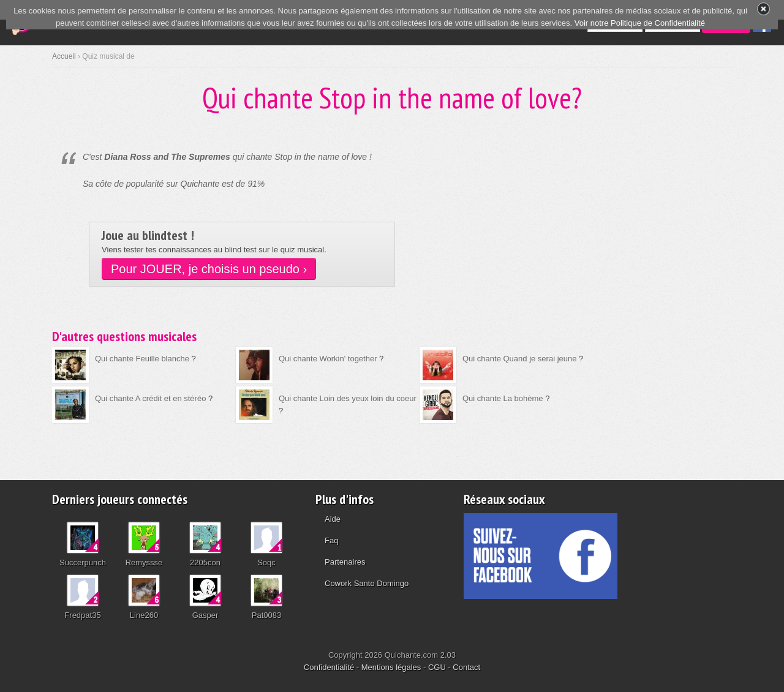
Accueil (64, 56)
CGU (437, 667)
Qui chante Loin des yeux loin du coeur (348, 398)
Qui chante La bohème (503, 398)
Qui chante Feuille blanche (142, 359)
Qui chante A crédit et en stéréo (150, 398)
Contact (466, 667)
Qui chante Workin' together (328, 359)
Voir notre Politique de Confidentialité (640, 23)
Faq (331, 540)
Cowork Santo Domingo (367, 583)
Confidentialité (329, 667)
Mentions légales (391, 667)
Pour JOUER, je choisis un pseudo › (209, 269)
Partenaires (345, 562)
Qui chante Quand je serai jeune (519, 359)
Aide (333, 519)
